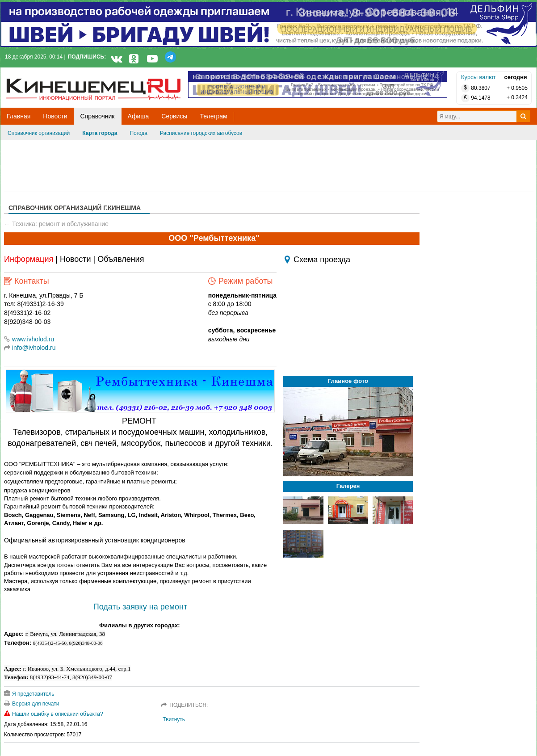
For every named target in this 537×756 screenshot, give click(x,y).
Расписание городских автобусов (201, 133)
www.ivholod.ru (29, 339)
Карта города (100, 133)
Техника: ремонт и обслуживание (60, 224)
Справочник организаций (39, 133)
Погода (138, 133)
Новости (76, 259)
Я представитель (29, 694)
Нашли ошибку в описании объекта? (54, 714)
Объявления (121, 259)
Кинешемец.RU (39, 72)
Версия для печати (31, 704)
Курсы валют (478, 77)
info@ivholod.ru (34, 348)
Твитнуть (174, 719)
